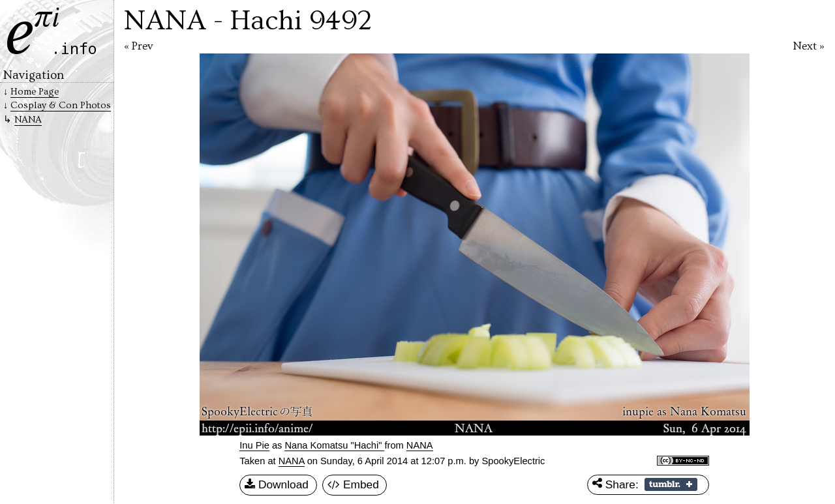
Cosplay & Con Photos (61, 105)
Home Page (35, 92)
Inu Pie (254, 445)
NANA (292, 461)
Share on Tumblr (671, 484)
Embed (353, 485)
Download (277, 485)
